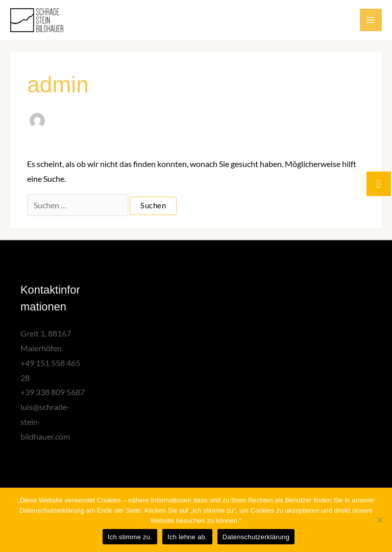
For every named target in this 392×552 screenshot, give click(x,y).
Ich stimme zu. (130, 537)
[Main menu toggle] (371, 20)
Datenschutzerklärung (256, 537)
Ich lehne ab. (187, 537)
